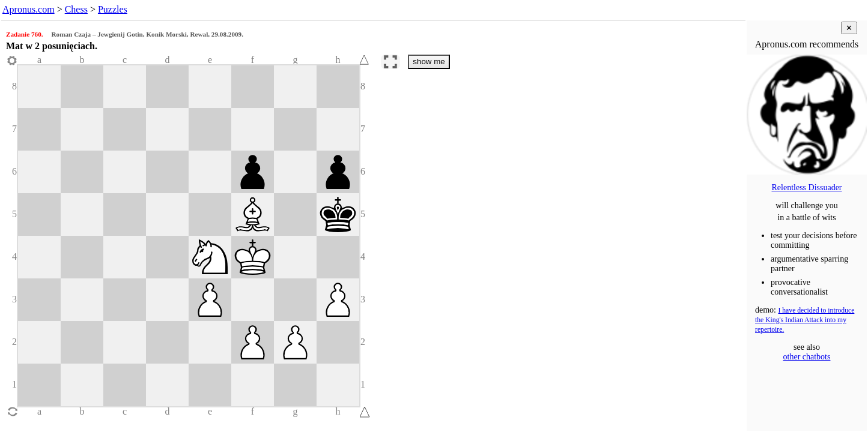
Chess (76, 9)
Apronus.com (29, 9)
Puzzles (113, 9)
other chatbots (807, 357)
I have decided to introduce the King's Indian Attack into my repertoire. (805, 320)
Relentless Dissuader (806, 187)
